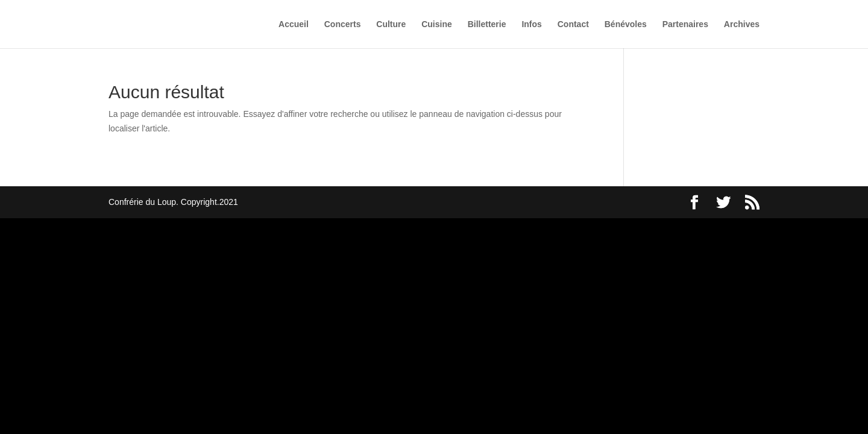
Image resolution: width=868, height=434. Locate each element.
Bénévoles (626, 24)
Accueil (294, 24)
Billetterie (487, 24)
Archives (742, 24)
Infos (531, 24)
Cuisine (437, 24)
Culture (391, 24)
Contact (573, 24)
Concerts (343, 24)
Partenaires (685, 24)
